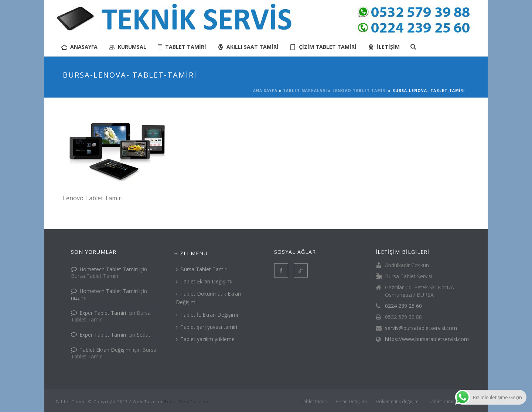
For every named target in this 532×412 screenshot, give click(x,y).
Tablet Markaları (305, 91)
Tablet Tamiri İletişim (450, 402)
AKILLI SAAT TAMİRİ (248, 47)
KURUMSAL (128, 47)
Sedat (144, 335)
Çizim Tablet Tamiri (323, 47)
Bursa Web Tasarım (186, 401)
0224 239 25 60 (403, 306)
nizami (79, 298)
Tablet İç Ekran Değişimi (207, 315)
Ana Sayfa (265, 91)
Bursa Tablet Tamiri (202, 269)
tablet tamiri (182, 47)
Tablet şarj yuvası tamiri (207, 327)
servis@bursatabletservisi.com (421, 328)
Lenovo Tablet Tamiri (360, 91)
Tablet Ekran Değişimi (105, 350)
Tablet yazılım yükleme (205, 339)
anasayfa (79, 47)
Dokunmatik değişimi (398, 402)
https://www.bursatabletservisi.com (427, 339)
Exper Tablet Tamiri (103, 313)
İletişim (384, 47)
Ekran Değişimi (352, 402)
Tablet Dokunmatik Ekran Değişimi (208, 298)
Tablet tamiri (314, 402)
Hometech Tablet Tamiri (109, 269)
